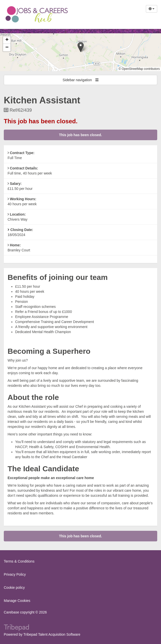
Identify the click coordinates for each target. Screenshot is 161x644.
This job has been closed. (80, 135)
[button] (81, 47)
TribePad (16, 628)
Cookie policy (14, 588)
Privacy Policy (15, 574)
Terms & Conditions (19, 561)
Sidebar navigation (80, 80)
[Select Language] (152, 9)
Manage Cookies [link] (17, 601)
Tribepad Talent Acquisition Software (52, 634)
